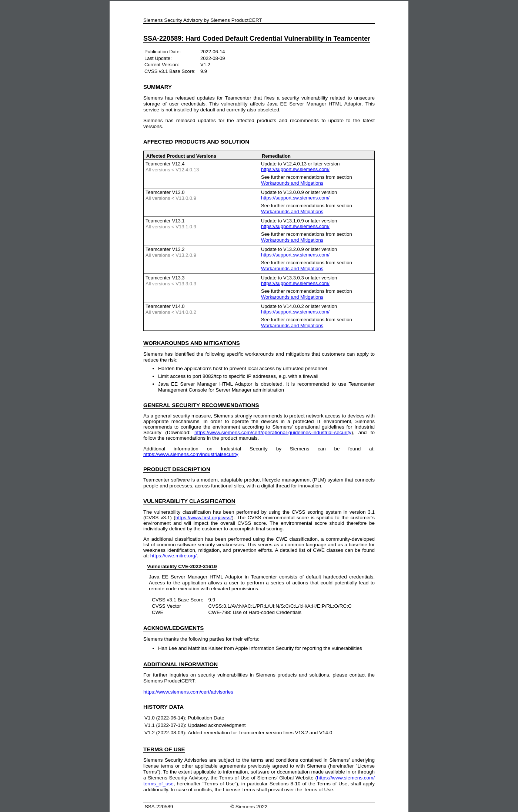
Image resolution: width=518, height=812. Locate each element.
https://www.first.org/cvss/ (204, 518)
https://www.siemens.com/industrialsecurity (191, 454)
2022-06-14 (213, 52)
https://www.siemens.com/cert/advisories (188, 692)
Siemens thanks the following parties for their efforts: (201, 639)
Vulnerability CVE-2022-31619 (182, 566)
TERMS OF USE (164, 749)
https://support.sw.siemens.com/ (295, 169)
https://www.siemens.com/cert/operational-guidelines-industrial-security (273, 432)
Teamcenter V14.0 (165, 306)
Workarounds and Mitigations (292, 183)
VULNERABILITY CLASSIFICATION (189, 501)
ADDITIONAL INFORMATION (181, 664)
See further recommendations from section (307, 180)
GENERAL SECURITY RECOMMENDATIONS (201, 405)
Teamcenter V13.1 (165, 221)
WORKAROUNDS (166, 343)
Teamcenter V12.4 (165, 164)
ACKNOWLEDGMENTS (173, 628)
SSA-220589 (158, 807)
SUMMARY (158, 87)
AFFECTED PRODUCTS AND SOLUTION (196, 142)
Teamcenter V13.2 (165, 249)
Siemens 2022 (251, 807)
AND (192, 343)
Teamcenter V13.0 (165, 192)
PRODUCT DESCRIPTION (177, 469)
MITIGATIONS (222, 343)
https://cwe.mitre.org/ (173, 556)
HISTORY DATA (163, 707)
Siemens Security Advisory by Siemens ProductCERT (203, 20)
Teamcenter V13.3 (165, 278)
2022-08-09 (213, 58)
